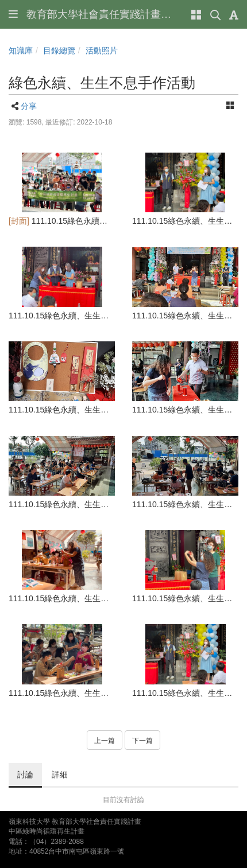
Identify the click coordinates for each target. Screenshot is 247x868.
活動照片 (102, 50)
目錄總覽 (59, 50)
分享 (29, 106)
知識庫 (21, 50)
